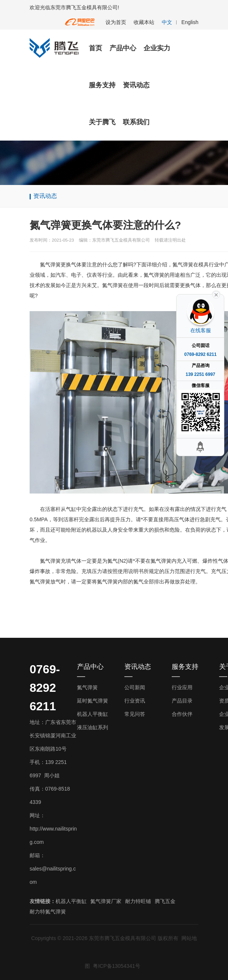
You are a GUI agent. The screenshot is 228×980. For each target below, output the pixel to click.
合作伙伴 (182, 714)
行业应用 (182, 687)
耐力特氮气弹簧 (48, 912)
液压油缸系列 (93, 727)
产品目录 (182, 701)
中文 (167, 22)
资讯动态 (136, 85)
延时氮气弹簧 (93, 701)
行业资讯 (135, 701)
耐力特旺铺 (138, 901)
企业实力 (157, 48)
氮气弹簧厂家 (106, 901)
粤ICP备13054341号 (117, 966)
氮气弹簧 (87, 687)
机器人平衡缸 (93, 714)
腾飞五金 (165, 901)
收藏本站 (144, 22)
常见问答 (135, 714)
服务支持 (102, 85)
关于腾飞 (102, 122)
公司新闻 (135, 687)
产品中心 (123, 48)
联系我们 (136, 122)
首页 (95, 48)
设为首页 (116, 22)
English (190, 22)
